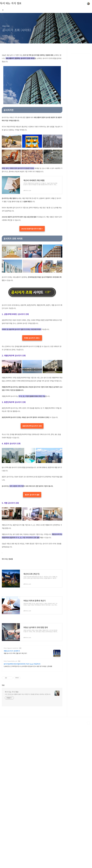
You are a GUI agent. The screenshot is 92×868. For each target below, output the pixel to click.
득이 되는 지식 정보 (11, 4)
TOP (88, 867)
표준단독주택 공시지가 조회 (32, 480)
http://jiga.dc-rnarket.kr (11, 755)
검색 (84, 4)
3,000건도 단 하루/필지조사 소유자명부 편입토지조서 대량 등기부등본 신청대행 (28, 774)
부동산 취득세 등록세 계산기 (11, 674)
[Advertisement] (32, 330)
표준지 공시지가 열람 (32, 549)
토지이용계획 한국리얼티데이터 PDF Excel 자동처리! (22, 771)
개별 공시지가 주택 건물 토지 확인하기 (15, 761)
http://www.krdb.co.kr (11, 768)
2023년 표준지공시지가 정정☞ (32, 229)
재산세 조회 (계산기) (9, 647)
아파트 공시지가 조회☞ (32, 365)
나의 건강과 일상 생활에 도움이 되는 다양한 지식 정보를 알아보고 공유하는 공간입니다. (28, 838)
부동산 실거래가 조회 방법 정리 (12, 701)
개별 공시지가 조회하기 (12, 758)
